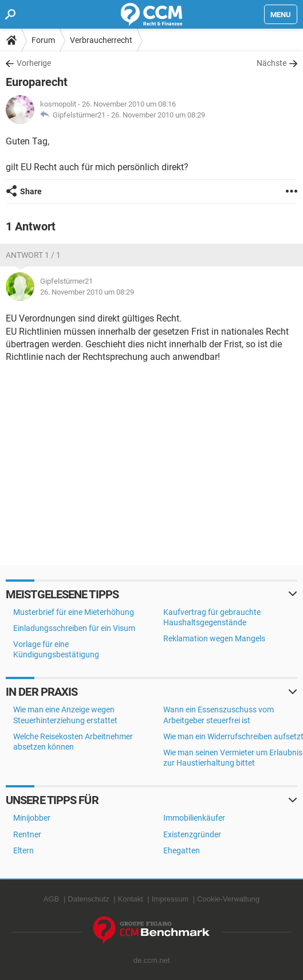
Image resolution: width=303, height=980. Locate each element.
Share (31, 191)
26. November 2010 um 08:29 (158, 115)
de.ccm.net (152, 960)
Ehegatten (182, 850)
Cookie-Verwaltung (228, 899)
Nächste (271, 63)
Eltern (23, 850)
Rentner (27, 834)
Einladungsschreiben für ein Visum (74, 628)
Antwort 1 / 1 (33, 255)
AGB (51, 899)
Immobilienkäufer (194, 818)
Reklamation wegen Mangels (214, 638)
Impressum (170, 899)
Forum (43, 40)
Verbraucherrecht (101, 40)
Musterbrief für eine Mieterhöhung (74, 612)
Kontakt (131, 899)
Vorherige (34, 63)
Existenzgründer (192, 834)
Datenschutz (88, 899)
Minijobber (32, 818)
